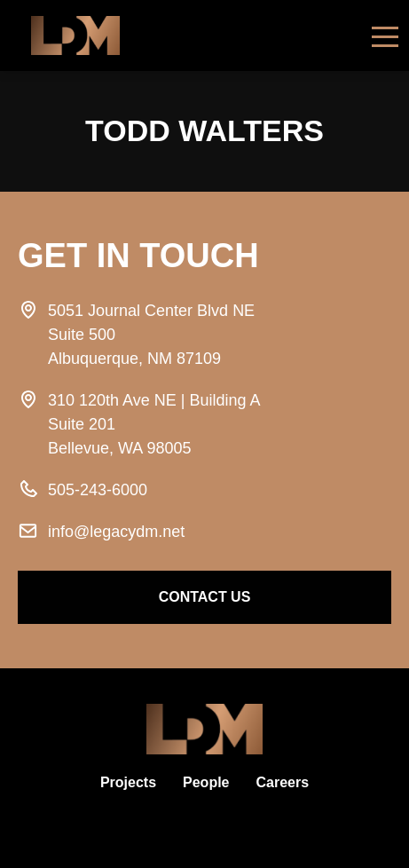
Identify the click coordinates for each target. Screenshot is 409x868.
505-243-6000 (98, 490)
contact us (205, 597)
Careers (283, 782)
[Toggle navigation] (385, 36)
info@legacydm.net (116, 532)
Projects (128, 782)
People (206, 782)
